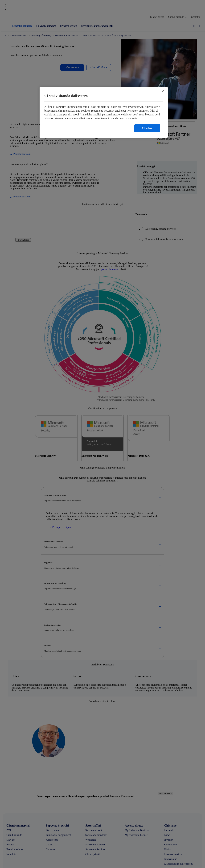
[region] (104, 112)
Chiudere (147, 128)
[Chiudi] (163, 91)
